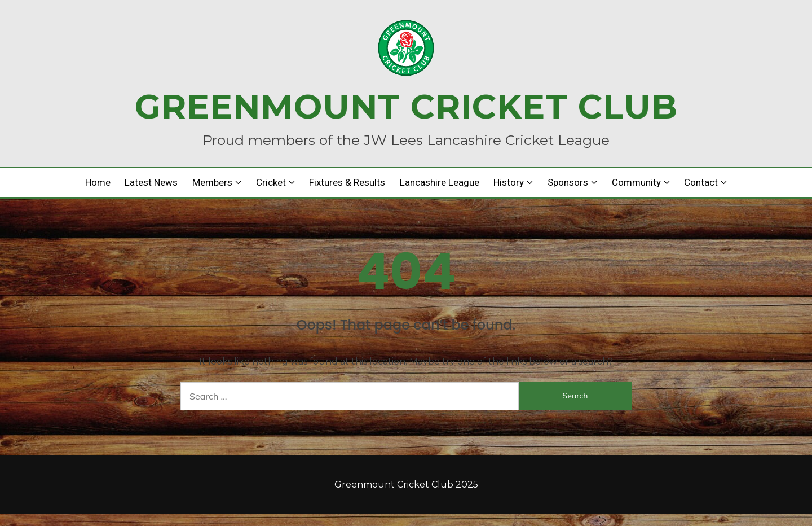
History (509, 182)
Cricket (271, 182)
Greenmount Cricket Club (406, 106)
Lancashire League (440, 182)
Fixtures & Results (347, 182)
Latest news (151, 182)
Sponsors (568, 182)
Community (636, 182)
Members (212, 182)
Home (98, 182)
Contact (701, 182)
